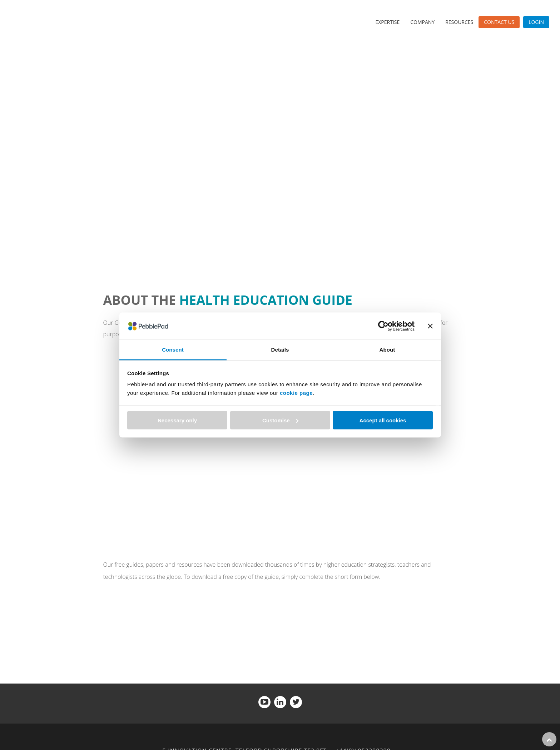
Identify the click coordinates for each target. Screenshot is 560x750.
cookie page (296, 393)
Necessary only (177, 420)
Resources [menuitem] (459, 22)
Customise (280, 420)
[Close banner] (430, 326)
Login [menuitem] (536, 22)
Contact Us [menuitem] (499, 22)
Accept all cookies (383, 420)
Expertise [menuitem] (387, 22)
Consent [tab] (173, 350)
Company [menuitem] (422, 22)
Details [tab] (280, 350)
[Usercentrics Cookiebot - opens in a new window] (383, 326)
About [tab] (387, 350)
